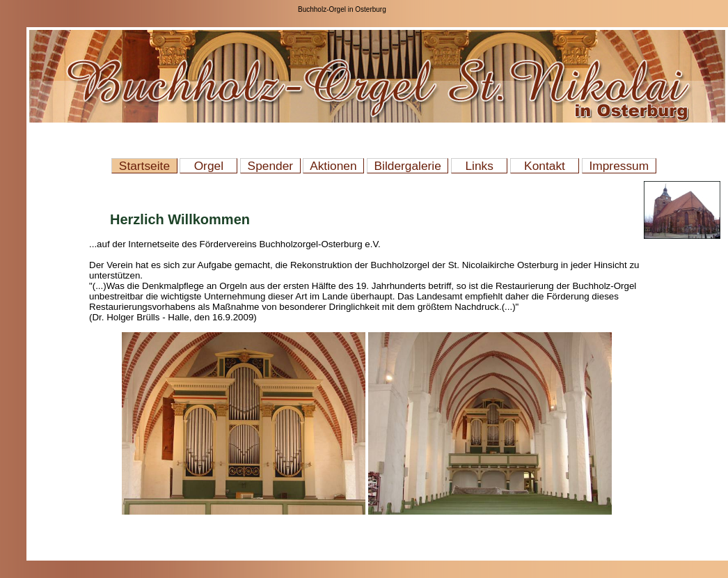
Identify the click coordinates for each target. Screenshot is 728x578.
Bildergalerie (408, 166)
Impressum (619, 166)
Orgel (208, 166)
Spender (270, 166)
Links (479, 166)
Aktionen (333, 166)
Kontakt (545, 166)
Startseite (144, 166)
